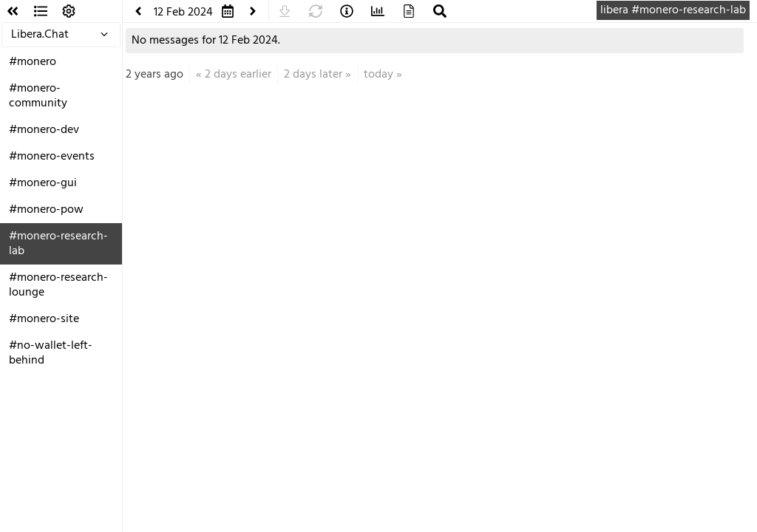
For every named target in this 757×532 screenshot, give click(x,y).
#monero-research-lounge (58, 285)
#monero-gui (43, 183)
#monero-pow (46, 210)
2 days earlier (238, 75)
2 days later (313, 75)
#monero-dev (44, 130)
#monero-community (38, 96)
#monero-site (44, 319)
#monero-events (52, 157)
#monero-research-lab (58, 244)
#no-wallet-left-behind (51, 353)
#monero (33, 62)
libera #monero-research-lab (673, 10)
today (378, 75)
